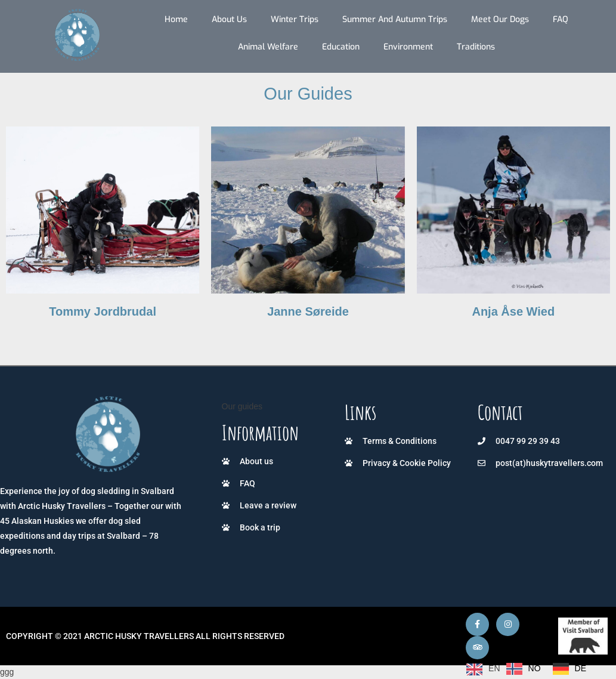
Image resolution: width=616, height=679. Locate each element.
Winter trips (295, 19)
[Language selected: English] (529, 669)
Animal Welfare (268, 47)
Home (176, 19)
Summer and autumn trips (395, 19)
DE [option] (581, 668)
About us (229, 19)
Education (341, 47)
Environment (408, 47)
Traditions (476, 47)
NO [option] (535, 668)
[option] (524, 669)
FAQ (561, 19)
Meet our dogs (500, 19)
